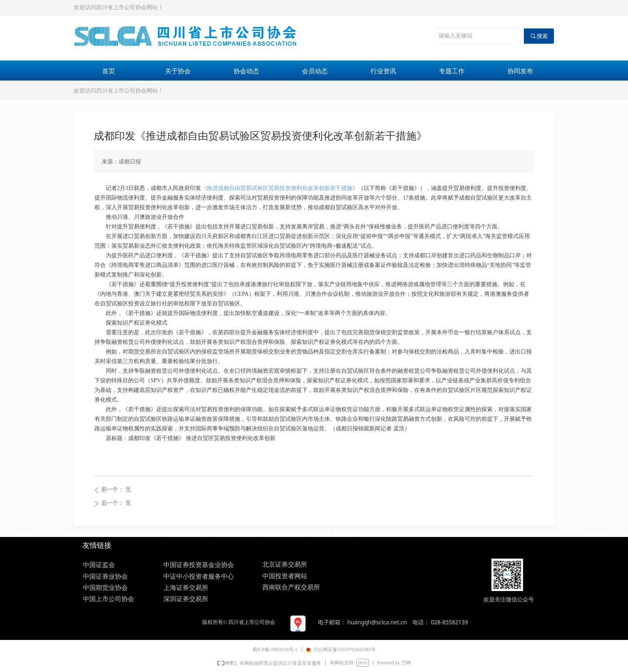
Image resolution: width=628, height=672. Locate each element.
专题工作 (452, 71)
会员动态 (315, 71)
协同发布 (520, 71)
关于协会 (178, 71)
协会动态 (246, 71)
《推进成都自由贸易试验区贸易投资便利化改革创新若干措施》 (280, 188)
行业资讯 (383, 71)
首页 (109, 71)
